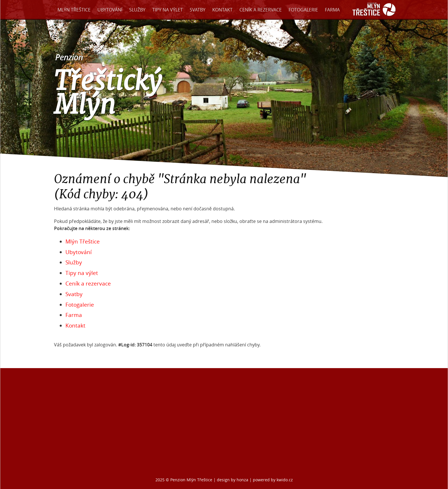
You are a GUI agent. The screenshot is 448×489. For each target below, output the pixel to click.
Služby (137, 10)
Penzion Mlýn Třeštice (191, 480)
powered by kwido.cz (273, 480)
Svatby (198, 10)
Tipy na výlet (168, 10)
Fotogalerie (303, 10)
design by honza (233, 480)
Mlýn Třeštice (74, 10)
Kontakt (222, 10)
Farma (332, 10)
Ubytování (110, 10)
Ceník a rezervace (261, 10)
